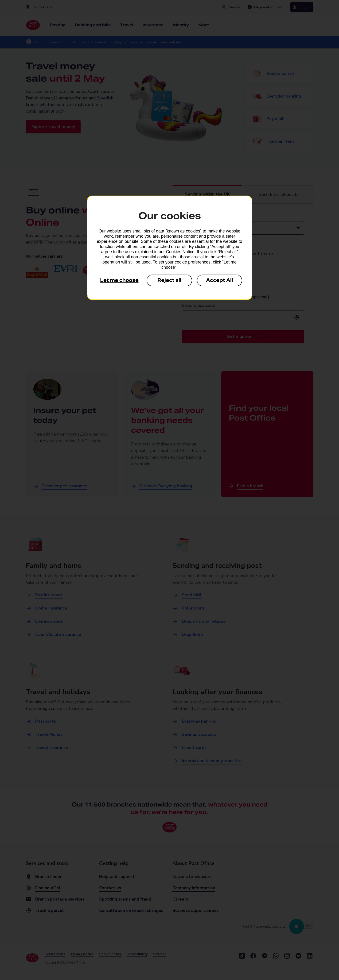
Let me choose (119, 280)
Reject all (169, 280)
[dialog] (170, 248)
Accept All (220, 280)
